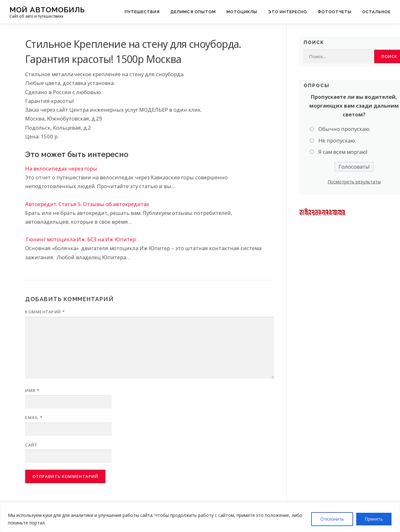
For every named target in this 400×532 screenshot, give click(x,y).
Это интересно (288, 12)
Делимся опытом (193, 12)
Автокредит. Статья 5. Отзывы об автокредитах (87, 204)
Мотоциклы (242, 12)
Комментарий (45, 312)
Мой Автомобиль (47, 10)
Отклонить (332, 519)
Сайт (31, 445)
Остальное (376, 12)
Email (34, 417)
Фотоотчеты (335, 12)
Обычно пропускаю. (344, 129)
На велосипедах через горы (61, 168)
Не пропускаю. (337, 141)
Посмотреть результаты (354, 182)
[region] (200, 517)
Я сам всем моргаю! (343, 152)
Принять (374, 519)
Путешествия (142, 12)
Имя (32, 390)
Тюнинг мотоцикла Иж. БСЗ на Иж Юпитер (80, 239)
